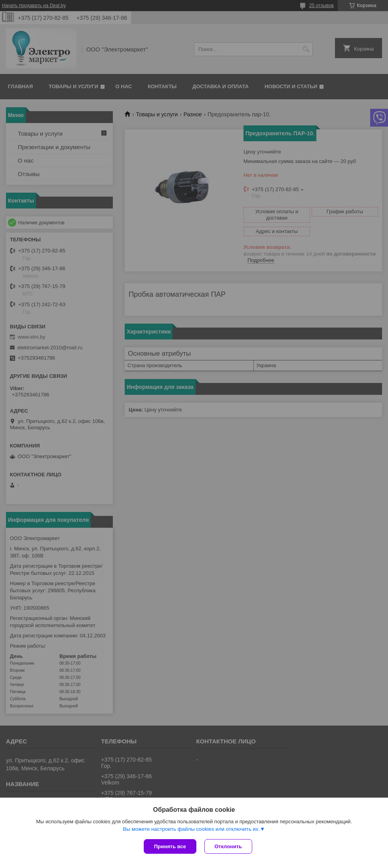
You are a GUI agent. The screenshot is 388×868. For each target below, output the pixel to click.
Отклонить (228, 846)
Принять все (170, 846)
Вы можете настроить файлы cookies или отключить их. (191, 829)
